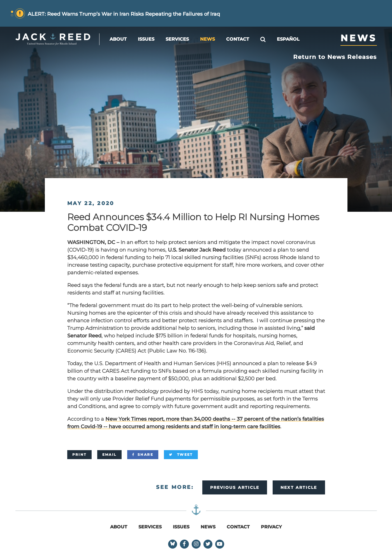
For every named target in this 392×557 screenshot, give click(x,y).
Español (288, 39)
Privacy (271, 527)
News (207, 39)
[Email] (109, 455)
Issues (146, 39)
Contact (238, 39)
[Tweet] (181, 455)
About (118, 39)
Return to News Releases (335, 57)
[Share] (143, 455)
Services (177, 39)
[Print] (79, 455)
